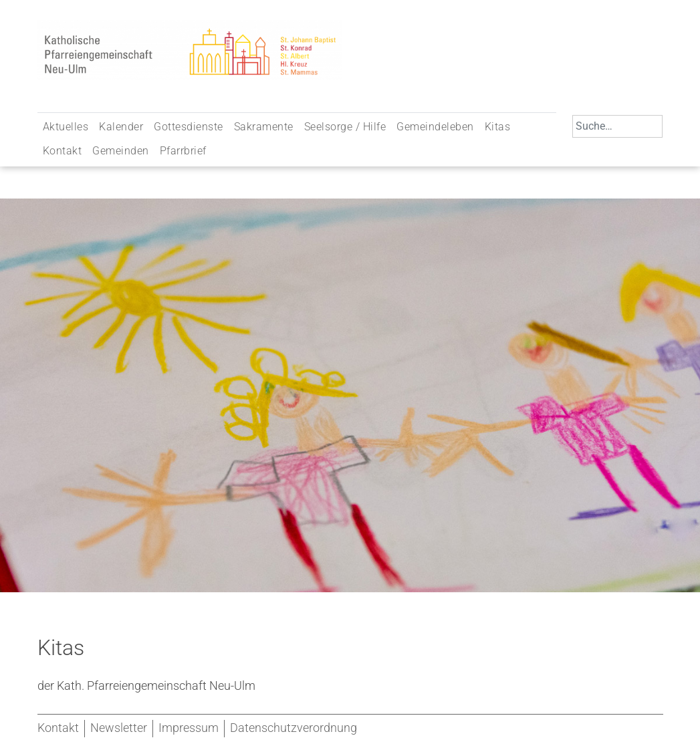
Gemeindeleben (435, 127)
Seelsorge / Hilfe (345, 127)
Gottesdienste (189, 127)
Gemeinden (121, 151)
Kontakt (63, 151)
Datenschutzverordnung (294, 728)
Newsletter (119, 728)
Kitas (498, 127)
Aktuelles (66, 127)
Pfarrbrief (183, 151)
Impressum (189, 728)
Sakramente (264, 127)
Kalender (121, 127)
